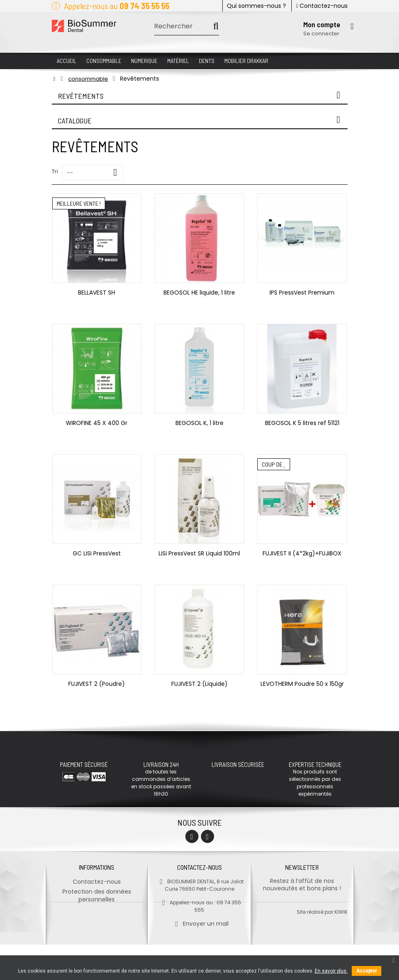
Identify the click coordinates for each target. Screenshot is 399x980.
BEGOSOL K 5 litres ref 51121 (302, 423)
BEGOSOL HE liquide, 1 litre (199, 293)
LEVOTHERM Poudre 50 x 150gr (302, 684)
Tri (55, 171)
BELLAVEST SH (97, 293)
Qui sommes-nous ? (256, 6)
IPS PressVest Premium (302, 293)
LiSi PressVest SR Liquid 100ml (199, 553)
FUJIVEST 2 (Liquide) (199, 684)
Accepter (367, 971)
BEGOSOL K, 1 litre (199, 423)
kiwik (341, 947)
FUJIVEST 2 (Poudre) (97, 684)
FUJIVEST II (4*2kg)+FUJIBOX (302, 553)
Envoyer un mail (199, 923)
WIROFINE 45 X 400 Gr (97, 423)
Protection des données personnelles (97, 895)
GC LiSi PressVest (97, 553)
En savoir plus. (331, 971)
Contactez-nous (322, 6)
